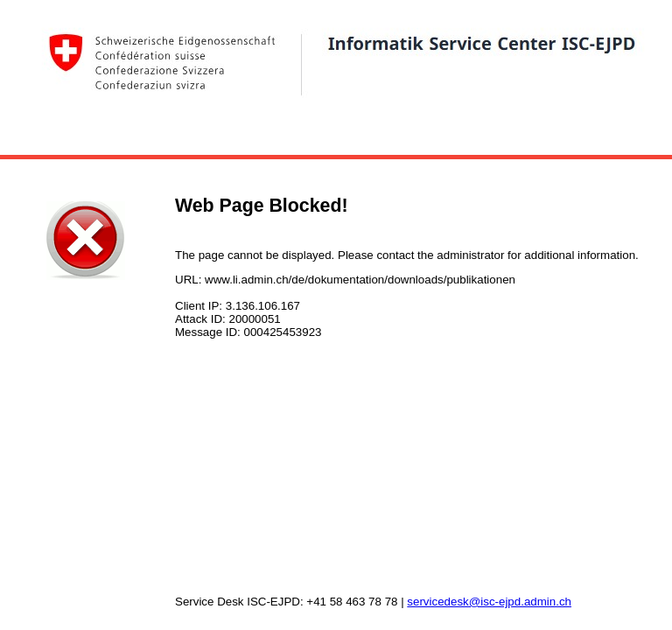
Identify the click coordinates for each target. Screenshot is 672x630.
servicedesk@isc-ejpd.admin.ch (489, 602)
